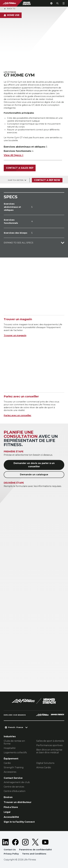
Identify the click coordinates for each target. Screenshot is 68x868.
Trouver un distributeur (18, 802)
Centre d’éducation (15, 791)
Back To (10, 9)
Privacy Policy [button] (11, 854)
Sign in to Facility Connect (19, 822)
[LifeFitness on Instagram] (25, 842)
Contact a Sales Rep (20, 168)
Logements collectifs (15, 753)
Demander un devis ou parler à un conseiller (34, 465)
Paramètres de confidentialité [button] (35, 850)
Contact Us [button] (10, 850)
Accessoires (10, 772)
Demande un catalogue (34, 475)
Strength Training (14, 767)
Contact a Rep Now (47, 180)
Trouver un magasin (15, 335)
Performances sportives (49, 745)
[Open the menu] (64, 3)
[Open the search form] (57, 3)
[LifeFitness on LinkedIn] (5, 842)
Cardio (7, 763)
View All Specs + (14, 155)
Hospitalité (10, 748)
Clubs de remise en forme (14, 742)
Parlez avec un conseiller (18, 415)
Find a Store (11, 807)
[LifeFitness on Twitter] (35, 842)
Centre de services (14, 787)
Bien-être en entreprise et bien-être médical (49, 751)
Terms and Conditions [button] (34, 854)
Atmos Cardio (44, 767)
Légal (7, 812)
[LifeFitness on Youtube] (45, 842)
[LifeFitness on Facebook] (15, 842)
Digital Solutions (45, 763)
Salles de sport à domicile (50, 741)
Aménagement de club (17, 782)
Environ (8, 797)
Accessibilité (11, 817)
